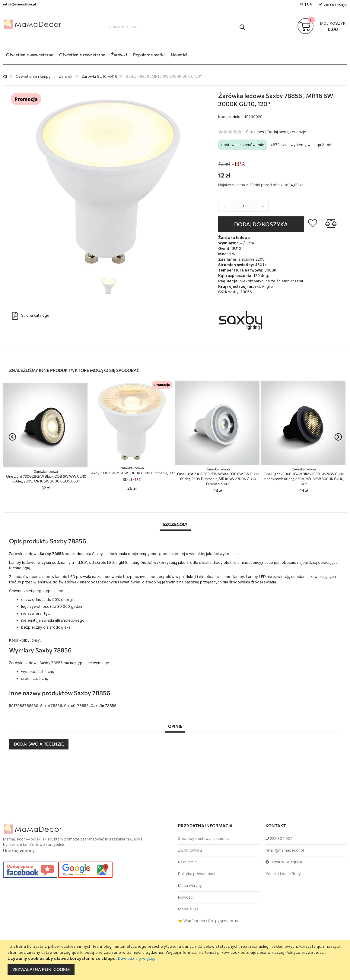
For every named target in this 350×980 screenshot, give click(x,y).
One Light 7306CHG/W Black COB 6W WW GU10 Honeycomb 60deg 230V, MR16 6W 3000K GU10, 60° (304, 477)
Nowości (186, 897)
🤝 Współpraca (191, 921)
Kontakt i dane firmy (283, 874)
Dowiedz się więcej (136, 958)
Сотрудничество (224, 921)
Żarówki (66, 76)
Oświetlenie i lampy (33, 76)
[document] (176, 960)
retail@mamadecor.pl (285, 850)
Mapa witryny (190, 886)
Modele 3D (188, 909)
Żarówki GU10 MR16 (100, 76)
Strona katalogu (31, 316)
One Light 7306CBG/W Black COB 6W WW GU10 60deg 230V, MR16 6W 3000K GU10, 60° (46, 477)
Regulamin (187, 862)
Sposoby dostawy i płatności (204, 839)
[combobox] (175, 27)
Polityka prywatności (197, 874)
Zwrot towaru (190, 850)
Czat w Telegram (284, 862)
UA (310, 4)
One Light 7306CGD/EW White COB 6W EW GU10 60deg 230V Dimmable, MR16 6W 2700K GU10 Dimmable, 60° (218, 477)
